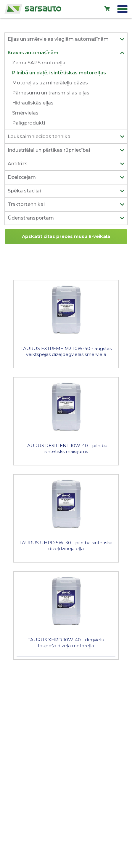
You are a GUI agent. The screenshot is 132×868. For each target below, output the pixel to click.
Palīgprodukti (29, 123)
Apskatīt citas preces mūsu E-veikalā (66, 236)
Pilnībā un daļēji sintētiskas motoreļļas (59, 73)
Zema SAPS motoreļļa (39, 63)
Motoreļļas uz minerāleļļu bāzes (50, 83)
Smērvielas (25, 113)
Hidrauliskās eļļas (33, 103)
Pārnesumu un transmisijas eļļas (51, 93)
